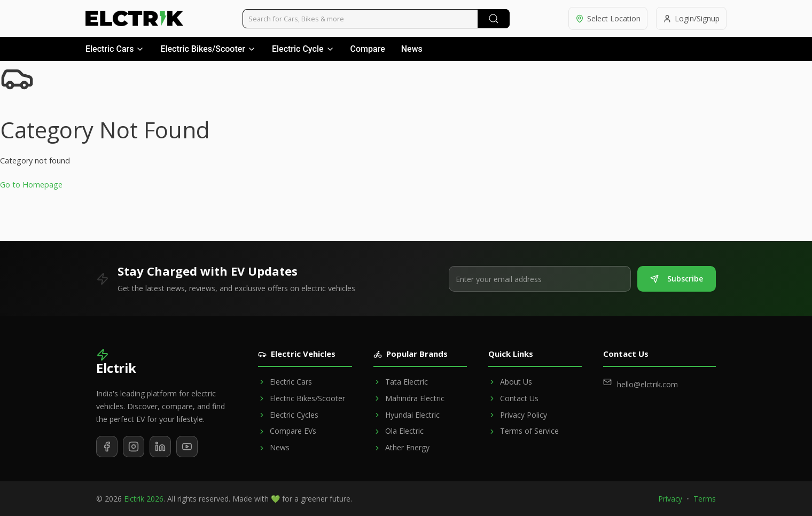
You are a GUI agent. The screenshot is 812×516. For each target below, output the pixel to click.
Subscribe (677, 279)
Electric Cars (115, 49)
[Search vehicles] (376, 19)
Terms (705, 499)
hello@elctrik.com (647, 384)
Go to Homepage (31, 185)
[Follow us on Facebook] (107, 447)
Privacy (670, 499)
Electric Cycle (303, 49)
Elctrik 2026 (144, 499)
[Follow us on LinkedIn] (160, 447)
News (412, 49)
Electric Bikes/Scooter (208, 49)
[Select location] (608, 18)
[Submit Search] (494, 19)
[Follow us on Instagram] (134, 447)
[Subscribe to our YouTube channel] (187, 447)
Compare (368, 49)
